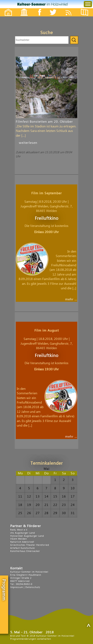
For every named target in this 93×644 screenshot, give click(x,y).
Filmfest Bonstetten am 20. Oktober (44, 122)
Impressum (17, 587)
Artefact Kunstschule (23, 548)
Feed (72, 9)
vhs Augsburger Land (23, 533)
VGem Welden (19, 539)
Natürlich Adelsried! (22, 542)
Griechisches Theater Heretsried (30, 545)
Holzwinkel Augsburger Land (27, 536)
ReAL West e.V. (19, 530)
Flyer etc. (87, 9)
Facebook (37, 9)
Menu (85, 0)
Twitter (56, 9)
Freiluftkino (47, 218)
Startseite (6, 9)
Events (21, 9)
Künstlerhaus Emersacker (25, 551)
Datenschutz (33, 587)
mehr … (71, 299)
